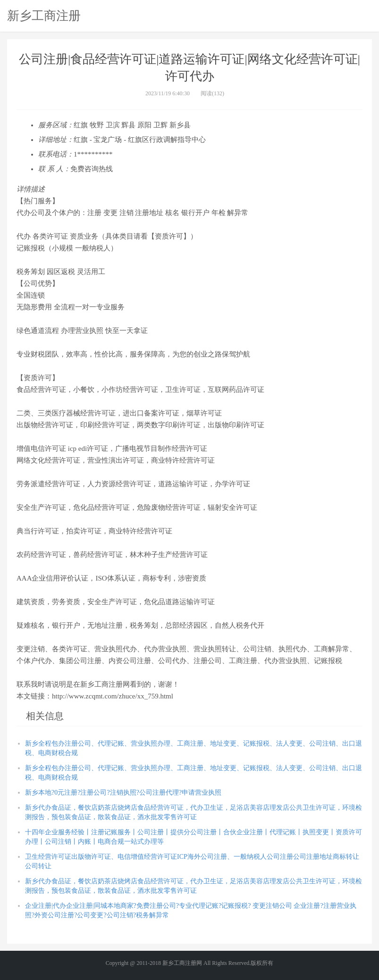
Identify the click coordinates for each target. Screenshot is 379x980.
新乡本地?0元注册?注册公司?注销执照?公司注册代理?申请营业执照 (123, 793)
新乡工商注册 (44, 16)
